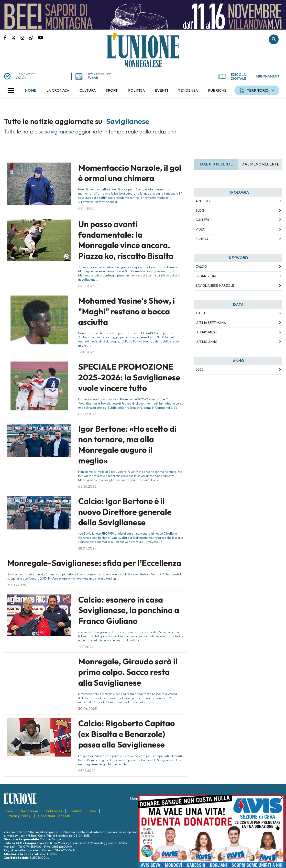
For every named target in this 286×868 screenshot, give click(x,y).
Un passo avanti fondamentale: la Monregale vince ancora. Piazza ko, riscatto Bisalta (126, 240)
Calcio (201, 266)
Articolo (203, 201)
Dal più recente (216, 164)
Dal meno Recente (260, 164)
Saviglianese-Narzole (215, 286)
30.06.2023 (88, 709)
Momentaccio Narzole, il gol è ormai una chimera (130, 173)
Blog (200, 210)
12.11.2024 (86, 647)
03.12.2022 (87, 771)
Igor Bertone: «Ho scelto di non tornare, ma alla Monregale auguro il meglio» (127, 445)
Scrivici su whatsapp (34, 37)
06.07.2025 (87, 486)
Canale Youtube (41, 37)
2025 (200, 369)
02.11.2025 (86, 208)
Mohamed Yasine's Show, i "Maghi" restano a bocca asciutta (126, 311)
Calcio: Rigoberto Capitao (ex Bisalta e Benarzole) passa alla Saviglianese (126, 734)
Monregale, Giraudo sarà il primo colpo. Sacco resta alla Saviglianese (128, 672)
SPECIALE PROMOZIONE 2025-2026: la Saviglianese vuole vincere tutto (129, 377)
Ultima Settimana (211, 323)
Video (201, 229)
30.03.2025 (17, 585)
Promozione (206, 276)
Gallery (203, 220)
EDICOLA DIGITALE (232, 77)
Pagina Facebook (7, 37)
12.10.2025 (86, 352)
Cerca (274, 39)
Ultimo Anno (207, 342)
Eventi (93, 78)
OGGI (21, 78)
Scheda (202, 239)
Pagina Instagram (25, 37)
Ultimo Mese (206, 332)
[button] (11, 90)
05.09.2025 (87, 414)
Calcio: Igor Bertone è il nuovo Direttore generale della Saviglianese (125, 512)
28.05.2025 (87, 548)
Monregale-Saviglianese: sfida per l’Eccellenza (94, 563)
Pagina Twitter (16, 37)
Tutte (201, 313)
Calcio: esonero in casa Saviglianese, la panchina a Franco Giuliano (129, 610)
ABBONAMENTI (268, 76)
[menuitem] (31, 90)
